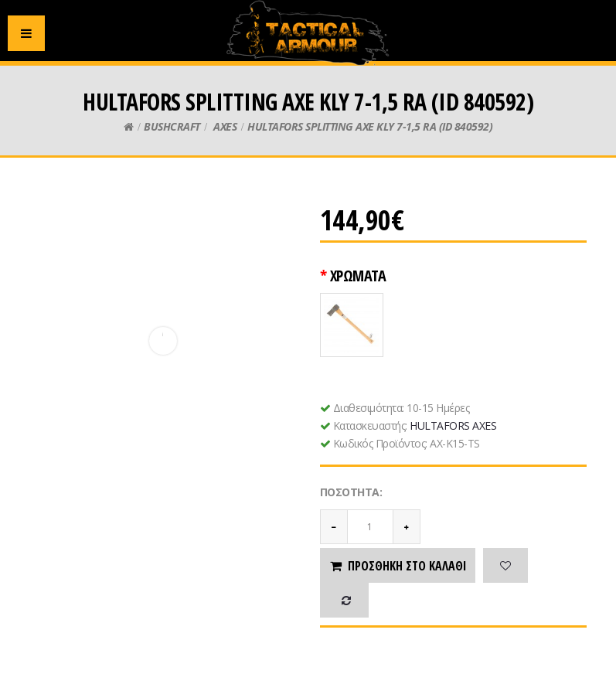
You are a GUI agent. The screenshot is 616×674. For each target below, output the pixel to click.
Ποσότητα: (351, 492)
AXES (224, 126)
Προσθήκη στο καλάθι (398, 566)
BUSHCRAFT (172, 126)
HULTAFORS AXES (453, 426)
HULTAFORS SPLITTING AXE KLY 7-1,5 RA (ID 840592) (370, 126)
